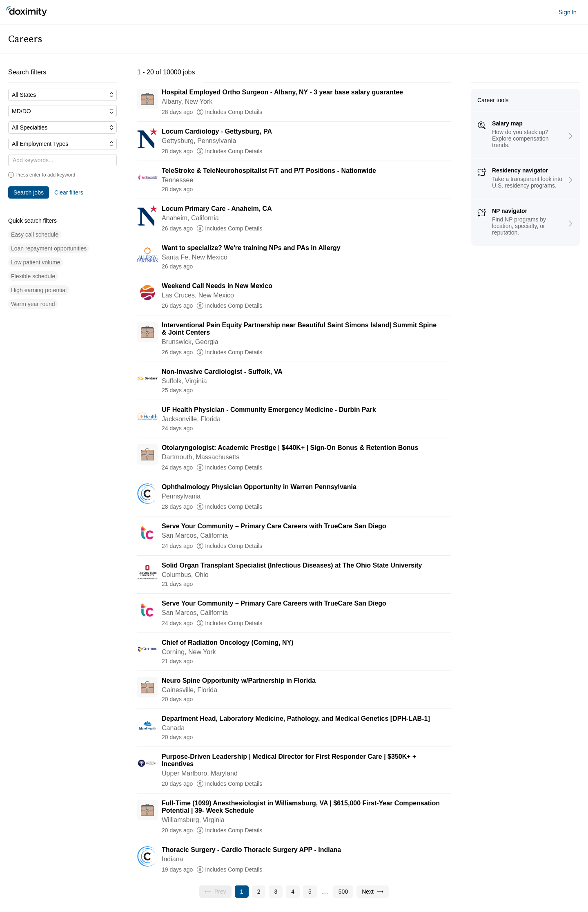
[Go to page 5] (310, 892)
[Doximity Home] (27, 12)
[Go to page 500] (343, 892)
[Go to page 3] (276, 892)
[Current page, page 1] (242, 892)
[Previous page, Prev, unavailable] (215, 892)
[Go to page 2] (259, 892)
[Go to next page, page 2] (373, 892)
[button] (35, 235)
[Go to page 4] (293, 892)
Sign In (568, 12)
